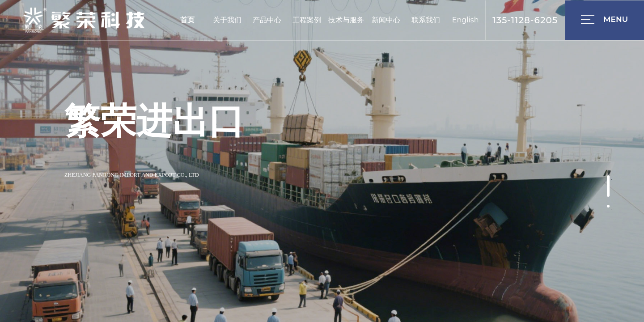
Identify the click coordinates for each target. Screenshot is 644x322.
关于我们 (227, 20)
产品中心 (267, 20)
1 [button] (611, 180)
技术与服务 (346, 20)
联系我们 (426, 20)
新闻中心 (386, 20)
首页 (187, 20)
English (466, 20)
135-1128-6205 (525, 20)
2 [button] (611, 209)
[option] (322, 161)
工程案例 (307, 20)
